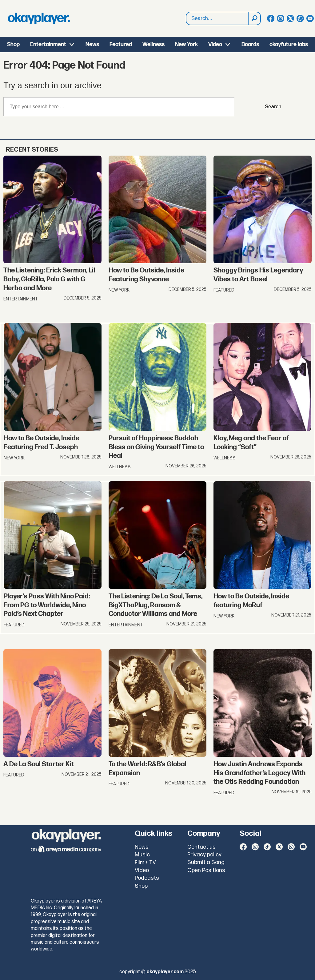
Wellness (154, 44)
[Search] (254, 18)
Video (215, 44)
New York (186, 44)
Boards (250, 44)
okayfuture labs (289, 44)
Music (142, 855)
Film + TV (145, 863)
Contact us (201, 847)
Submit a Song (206, 862)
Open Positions (206, 870)
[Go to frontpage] (39, 18)
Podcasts (147, 878)
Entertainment (48, 44)
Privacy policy (204, 855)
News (92, 44)
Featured (121, 44)
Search (273, 107)
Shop (13, 44)
